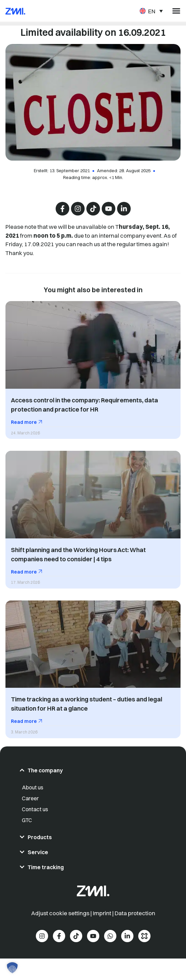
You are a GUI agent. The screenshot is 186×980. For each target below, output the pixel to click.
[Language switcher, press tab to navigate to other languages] (151, 11)
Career (30, 798)
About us (33, 787)
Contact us (35, 809)
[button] (12, 968)
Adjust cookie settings (61, 913)
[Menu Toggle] (176, 11)
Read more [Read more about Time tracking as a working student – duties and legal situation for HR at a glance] (24, 721)
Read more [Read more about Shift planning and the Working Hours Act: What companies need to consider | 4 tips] (24, 572)
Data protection (135, 913)
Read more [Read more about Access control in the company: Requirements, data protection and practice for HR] (24, 422)
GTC (27, 820)
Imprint (102, 913)
